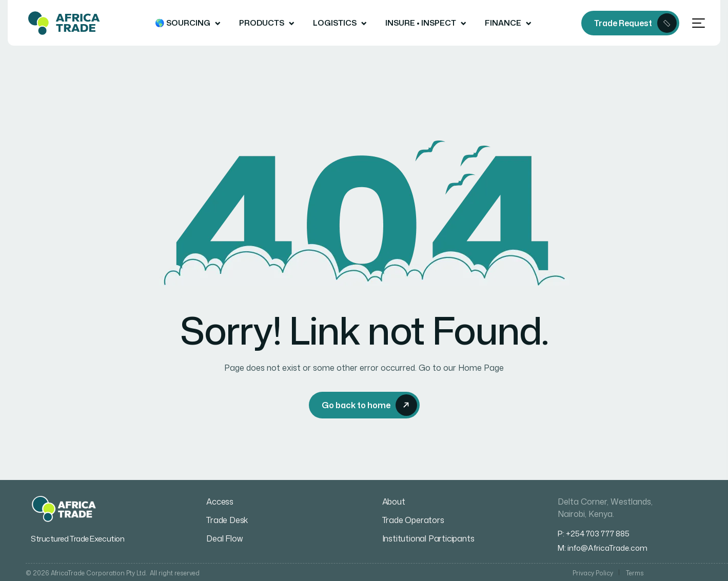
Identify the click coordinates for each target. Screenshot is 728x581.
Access (220, 502)
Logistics (335, 23)
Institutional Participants (428, 539)
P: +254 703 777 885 (594, 534)
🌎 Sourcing (183, 23)
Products (262, 23)
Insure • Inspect (421, 23)
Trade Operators (413, 520)
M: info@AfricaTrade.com (603, 548)
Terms (635, 573)
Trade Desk (227, 520)
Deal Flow (224, 539)
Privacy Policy (593, 573)
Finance (503, 23)
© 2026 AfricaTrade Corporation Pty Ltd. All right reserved (113, 573)
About (394, 502)
